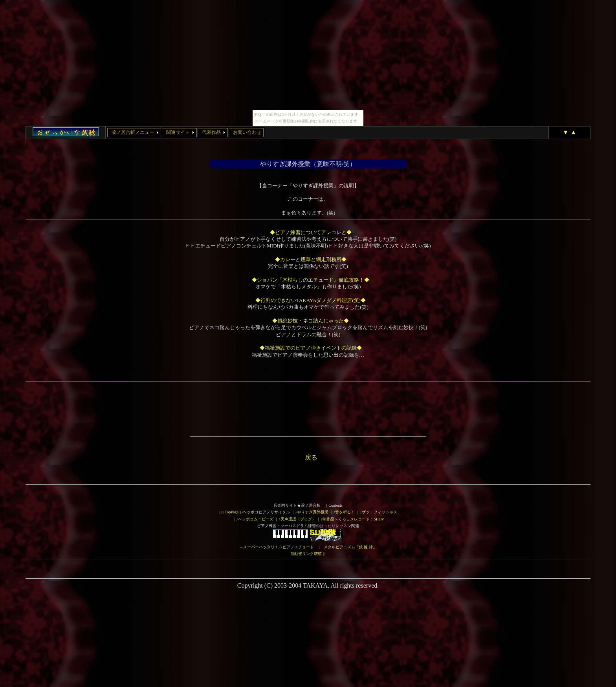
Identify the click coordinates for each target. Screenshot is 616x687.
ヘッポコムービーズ (256, 519)
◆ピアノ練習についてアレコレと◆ (311, 232)
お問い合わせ (247, 132)
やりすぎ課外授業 (313, 512)
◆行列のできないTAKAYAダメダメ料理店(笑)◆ (311, 300)
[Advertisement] (308, 402)
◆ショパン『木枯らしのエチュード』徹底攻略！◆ (311, 280)
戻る (311, 457)
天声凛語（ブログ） (298, 519)
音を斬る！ (345, 512)
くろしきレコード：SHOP (361, 519)
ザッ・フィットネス (379, 512)
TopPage (232, 512)
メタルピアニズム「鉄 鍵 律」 (350, 547)
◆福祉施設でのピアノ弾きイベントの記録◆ (311, 348)
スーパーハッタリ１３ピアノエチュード (279, 547)
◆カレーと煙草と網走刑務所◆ (311, 259)
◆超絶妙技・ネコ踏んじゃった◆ (311, 321)
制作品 (328, 519)
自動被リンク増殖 (306, 554)
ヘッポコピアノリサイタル (266, 512)
